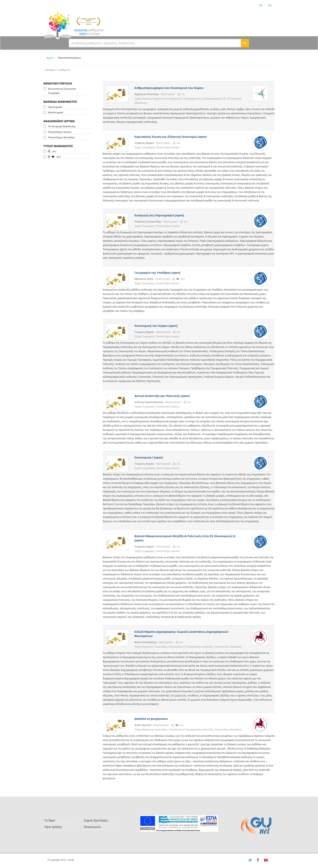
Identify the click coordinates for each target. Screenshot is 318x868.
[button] (245, 43)
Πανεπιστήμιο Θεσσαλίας (61, 137)
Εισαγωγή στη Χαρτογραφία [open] (159, 215)
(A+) (54, 156)
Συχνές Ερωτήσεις (96, 820)
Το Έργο (50, 820)
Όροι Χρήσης (53, 827)
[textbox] (155, 43)
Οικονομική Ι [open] (149, 457)
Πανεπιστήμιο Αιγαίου (60, 132)
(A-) (52, 151)
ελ (261, 5)
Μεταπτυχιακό (56, 112)
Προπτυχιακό (55, 107)
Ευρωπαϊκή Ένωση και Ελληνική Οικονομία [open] (171, 137)
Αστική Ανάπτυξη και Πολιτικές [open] (162, 396)
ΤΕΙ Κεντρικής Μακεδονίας (62, 126)
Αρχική (50, 58)
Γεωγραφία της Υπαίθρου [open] (157, 273)
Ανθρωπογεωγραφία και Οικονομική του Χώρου (169, 88)
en (270, 5)
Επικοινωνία (92, 827)
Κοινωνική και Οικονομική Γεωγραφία (62, 91)
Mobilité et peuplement (151, 719)
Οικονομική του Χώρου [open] (156, 326)
